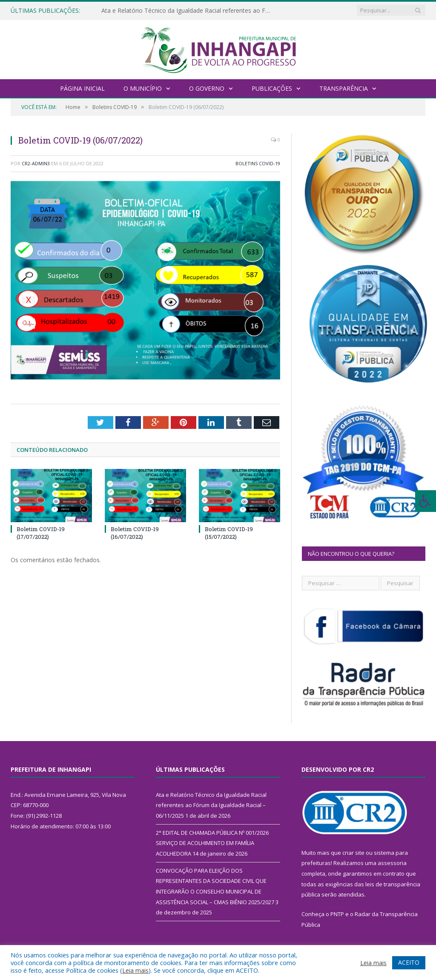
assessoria (392, 863)
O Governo (207, 88)
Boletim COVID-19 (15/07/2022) (229, 533)
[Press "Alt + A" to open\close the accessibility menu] (426, 501)
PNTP (337, 914)
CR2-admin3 (36, 163)
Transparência (344, 88)
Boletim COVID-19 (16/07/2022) (135, 533)
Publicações (272, 88)
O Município (143, 88)
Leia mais (135, 970)
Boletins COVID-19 (258, 163)
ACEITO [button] (409, 962)
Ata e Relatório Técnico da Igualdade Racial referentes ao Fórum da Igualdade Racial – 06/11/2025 (189, 11)
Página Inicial (82, 88)
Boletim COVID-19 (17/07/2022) (41, 533)
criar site (353, 853)
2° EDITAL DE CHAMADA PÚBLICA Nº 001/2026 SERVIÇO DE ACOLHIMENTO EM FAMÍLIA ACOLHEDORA (212, 843)
